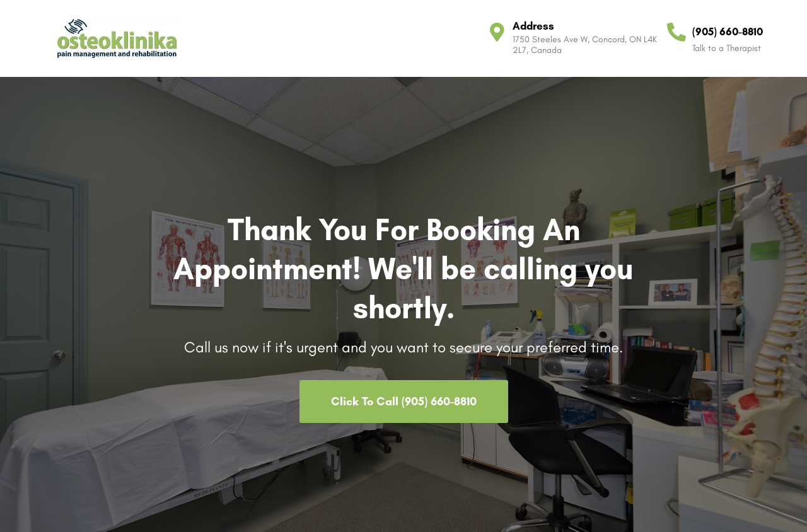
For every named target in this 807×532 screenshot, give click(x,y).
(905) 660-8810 (728, 32)
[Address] (497, 32)
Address (533, 26)
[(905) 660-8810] (676, 32)
